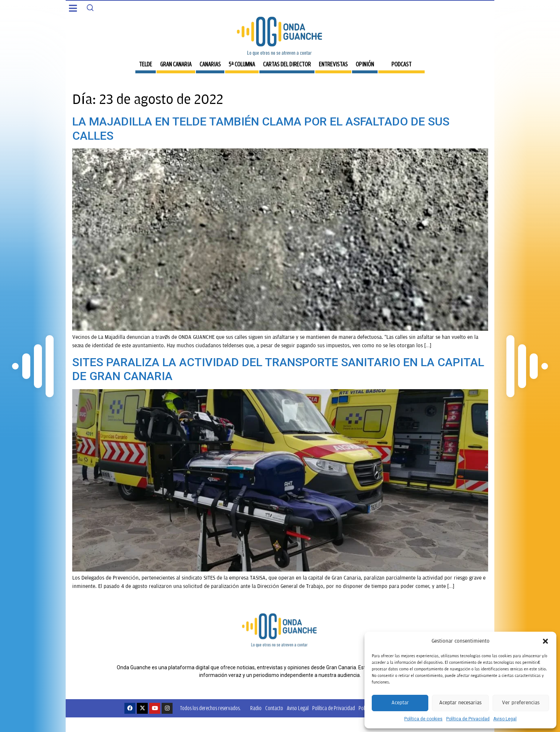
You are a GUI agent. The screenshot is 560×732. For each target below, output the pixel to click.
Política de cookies (423, 719)
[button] (545, 641)
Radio (256, 708)
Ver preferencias (521, 703)
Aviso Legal (505, 719)
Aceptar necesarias (460, 703)
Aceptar (400, 703)
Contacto (274, 708)
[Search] (90, 8)
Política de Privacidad (468, 719)
